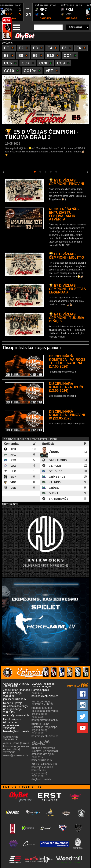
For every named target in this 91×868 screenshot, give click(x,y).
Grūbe (53, 488)
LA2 (13, 466)
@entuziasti (10, 504)
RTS (13, 460)
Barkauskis (57, 460)
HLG (13, 471)
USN (13, 488)
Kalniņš (54, 482)
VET (52, 71)
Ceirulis (55, 466)
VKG (13, 482)
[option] (28, 12)
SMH (13, 477)
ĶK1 (13, 455)
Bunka (53, 493)
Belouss (55, 471)
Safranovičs (58, 499)
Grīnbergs (57, 477)
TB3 (13, 449)
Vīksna (53, 452)
